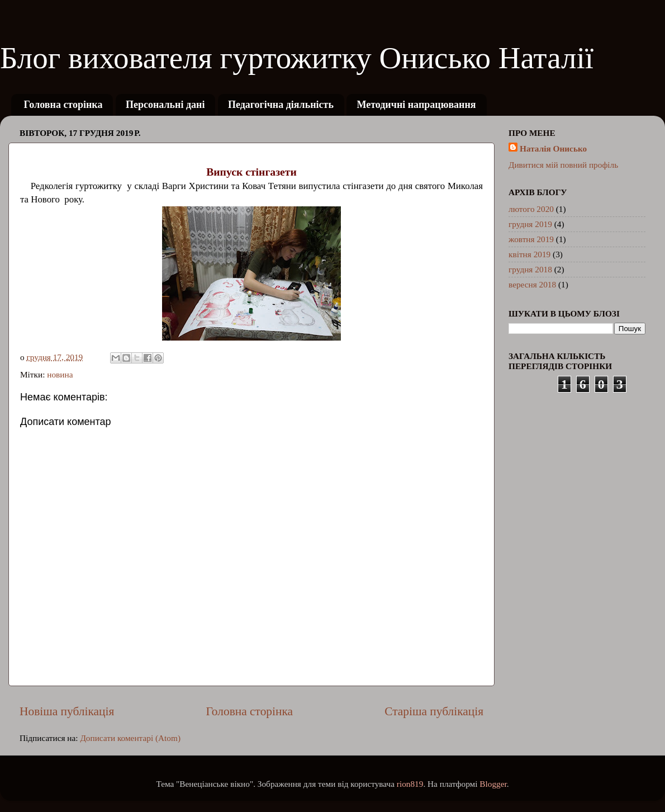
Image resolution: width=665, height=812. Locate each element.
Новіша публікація (67, 711)
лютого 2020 (531, 209)
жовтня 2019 (531, 239)
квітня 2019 (529, 254)
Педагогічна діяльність (281, 105)
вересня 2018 (532, 284)
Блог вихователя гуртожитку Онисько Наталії (297, 58)
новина (60, 374)
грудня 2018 (530, 269)
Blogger (493, 784)
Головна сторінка (63, 105)
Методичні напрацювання (416, 105)
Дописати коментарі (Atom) (130, 738)
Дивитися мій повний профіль (563, 165)
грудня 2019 (530, 224)
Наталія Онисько (553, 148)
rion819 (410, 784)
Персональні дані (165, 105)
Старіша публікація (434, 711)
